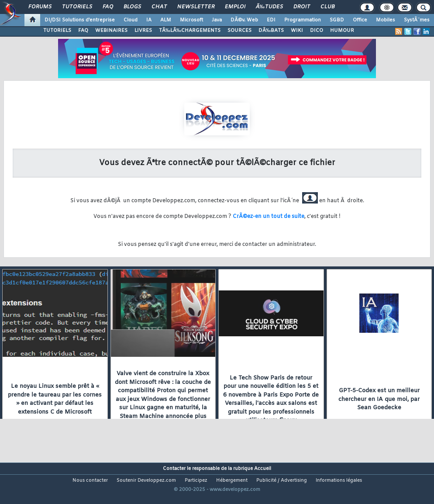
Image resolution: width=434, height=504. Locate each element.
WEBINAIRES (111, 31)
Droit (302, 7)
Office (360, 20)
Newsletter (196, 7)
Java (217, 20)
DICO (317, 31)
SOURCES (239, 31)
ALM (166, 20)
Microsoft (191, 20)
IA (149, 20)
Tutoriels (77, 7)
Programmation (303, 20)
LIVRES (143, 31)
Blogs (132, 7)
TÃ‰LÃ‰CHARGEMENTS (190, 31)
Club (327, 7)
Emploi (235, 7)
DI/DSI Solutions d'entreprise (80, 20)
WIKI (297, 31)
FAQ (108, 7)
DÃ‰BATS (271, 31)
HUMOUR (342, 31)
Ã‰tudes (269, 7)
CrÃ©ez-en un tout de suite (269, 217)
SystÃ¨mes (417, 20)
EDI (271, 20)
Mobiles (386, 20)
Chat (159, 7)
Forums (40, 7)
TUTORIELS (57, 31)
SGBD (337, 20)
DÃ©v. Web (244, 20)
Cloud (131, 20)
